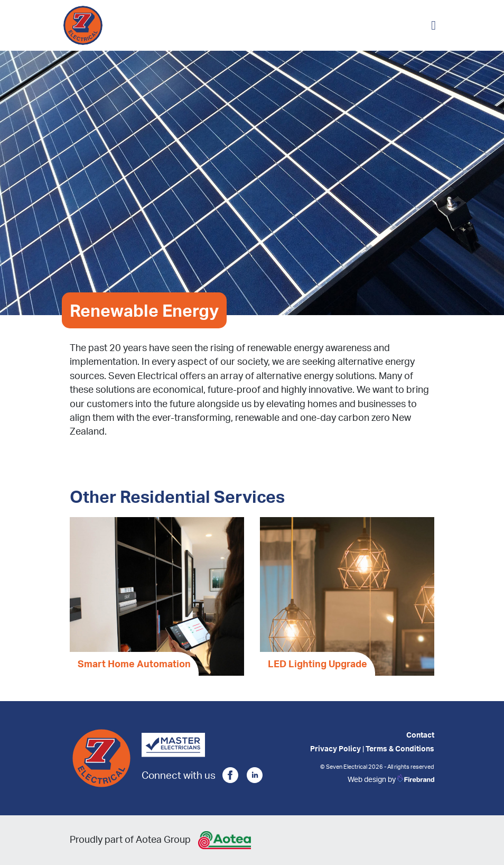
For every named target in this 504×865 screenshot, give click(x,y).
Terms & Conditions (400, 748)
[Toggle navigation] (433, 25)
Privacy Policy (335, 748)
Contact (420, 734)
